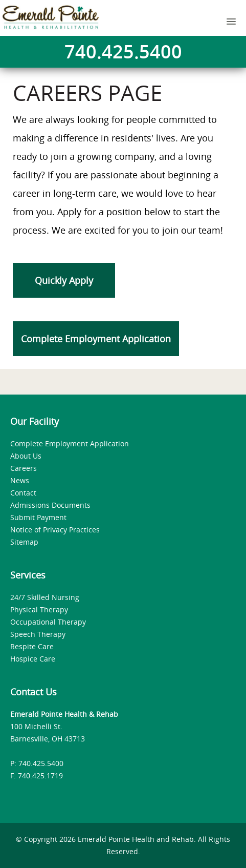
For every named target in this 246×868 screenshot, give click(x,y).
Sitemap (24, 542)
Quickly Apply (64, 280)
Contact (23, 493)
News (20, 480)
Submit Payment (38, 517)
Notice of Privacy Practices (55, 530)
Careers (24, 468)
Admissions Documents (50, 505)
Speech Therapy (38, 634)
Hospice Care (33, 659)
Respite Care (32, 646)
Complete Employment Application (96, 339)
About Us (26, 456)
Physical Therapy (39, 609)
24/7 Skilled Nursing (45, 597)
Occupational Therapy (48, 622)
